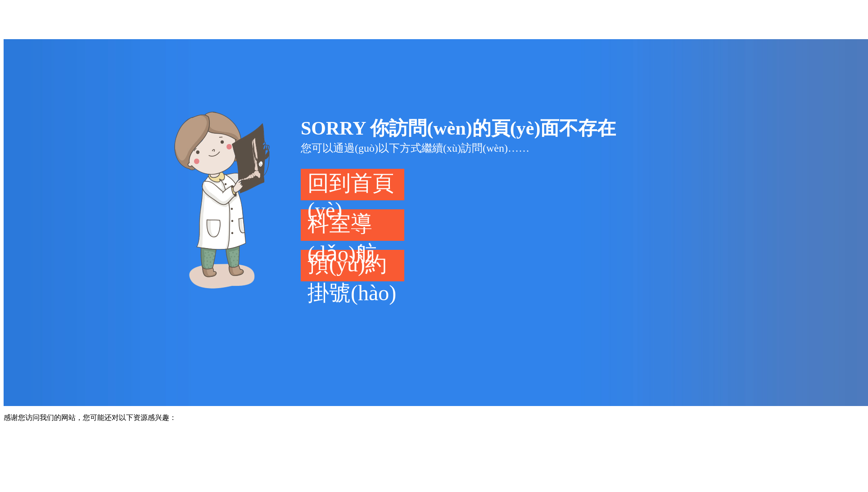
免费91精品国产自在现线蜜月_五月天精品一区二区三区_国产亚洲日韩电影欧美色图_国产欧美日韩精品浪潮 (346, 19)
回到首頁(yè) (351, 186)
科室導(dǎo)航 (342, 226)
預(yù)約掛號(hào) (352, 267)
